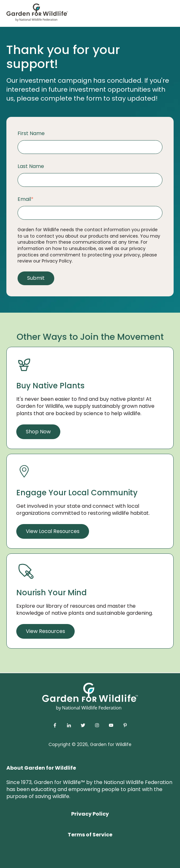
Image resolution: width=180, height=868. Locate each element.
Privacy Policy (57, 261)
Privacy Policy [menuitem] (90, 814)
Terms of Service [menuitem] (90, 835)
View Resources (45, 631)
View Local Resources (53, 531)
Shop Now (38, 432)
